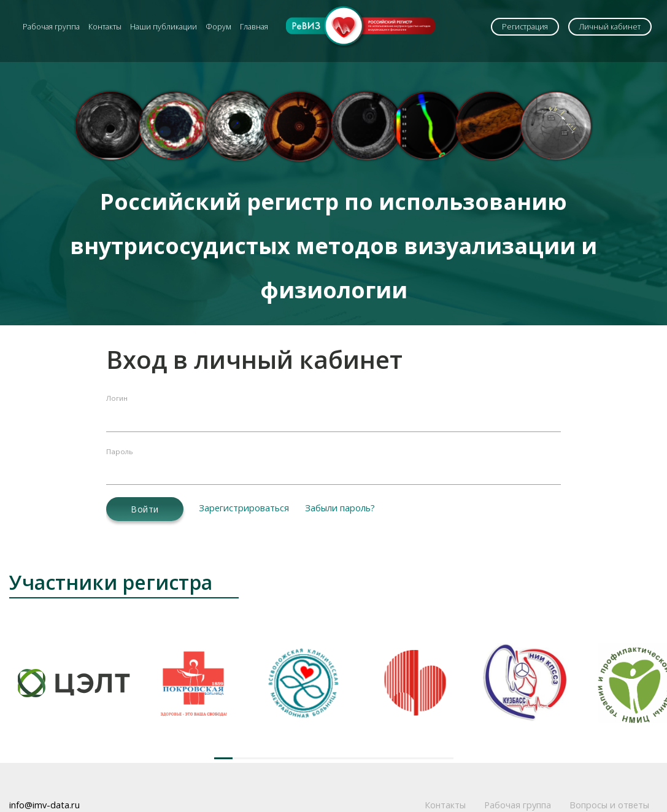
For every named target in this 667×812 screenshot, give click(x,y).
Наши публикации (164, 27)
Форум (218, 27)
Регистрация (525, 27)
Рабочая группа (51, 27)
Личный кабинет (610, 27)
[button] (223, 758)
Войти (145, 509)
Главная (254, 27)
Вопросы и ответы (609, 805)
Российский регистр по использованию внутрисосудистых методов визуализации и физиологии (333, 246)
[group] (74, 683)
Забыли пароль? (340, 508)
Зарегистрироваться (244, 508)
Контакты (105, 27)
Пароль (120, 451)
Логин (117, 398)
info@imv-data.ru (44, 805)
